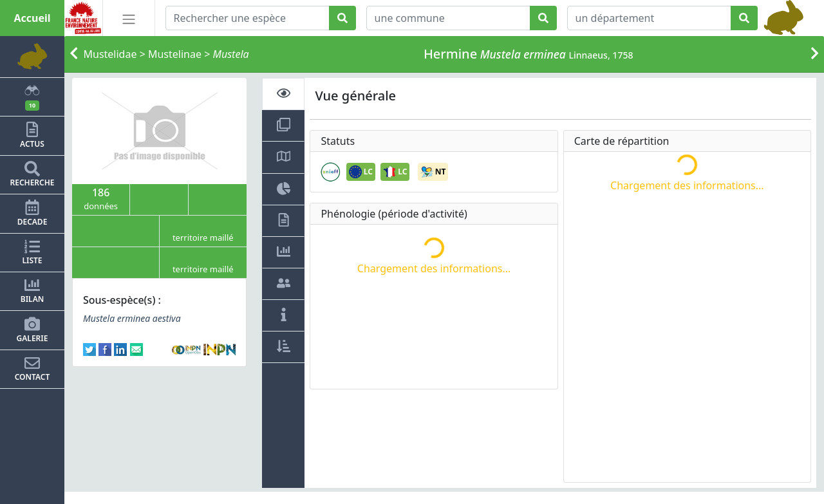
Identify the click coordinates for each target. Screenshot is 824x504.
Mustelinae (175, 54)
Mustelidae (110, 54)
